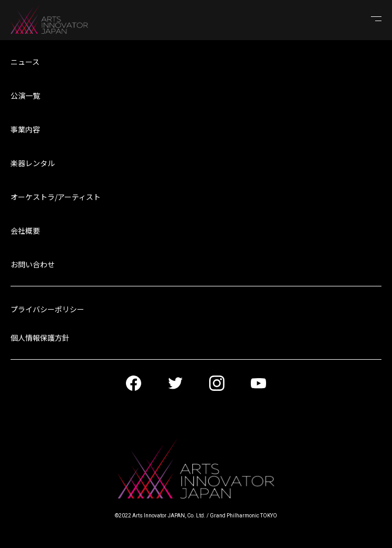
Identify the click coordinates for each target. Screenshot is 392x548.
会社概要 (25, 230)
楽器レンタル (33, 163)
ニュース (25, 62)
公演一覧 (25, 95)
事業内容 (25, 129)
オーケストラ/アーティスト (56, 197)
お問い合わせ (33, 264)
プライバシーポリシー (47, 309)
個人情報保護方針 (40, 338)
